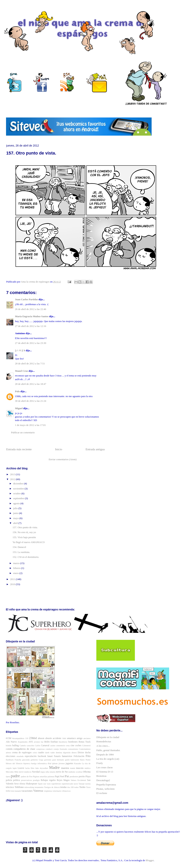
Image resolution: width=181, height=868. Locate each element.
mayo (16, 518)
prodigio (36, 780)
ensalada (20, 756)
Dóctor (81, 753)
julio (16, 508)
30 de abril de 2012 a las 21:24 (31, 401)
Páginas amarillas (40, 777)
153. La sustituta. (21, 552)
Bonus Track (85, 742)
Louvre (21, 768)
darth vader (50, 753)
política (17, 780)
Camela (23, 746)
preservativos (26, 780)
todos (77, 787)
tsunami (18, 791)
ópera (8, 777)
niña (47, 772)
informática (42, 763)
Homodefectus (104, 741)
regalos (52, 780)
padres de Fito (27, 777)
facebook (42, 756)
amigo (80, 738)
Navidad (36, 772)
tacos (76, 784)
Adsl (64, 738)
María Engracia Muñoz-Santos (32, 316)
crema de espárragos (22, 753)
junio (16, 513)
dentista (59, 753)
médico (87, 768)
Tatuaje (82, 784)
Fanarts (57, 756)
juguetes (69, 763)
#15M (9, 738)
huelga (34, 763)
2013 (13, 474)
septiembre (19, 498)
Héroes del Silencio (14, 763)
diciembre (19, 483)
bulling (15, 746)
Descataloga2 (103, 780)
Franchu (18, 760)
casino (53, 746)
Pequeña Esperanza (106, 785)
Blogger (150, 860)
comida (9, 749)
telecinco (10, 787)
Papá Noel (60, 777)
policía (9, 780)
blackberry (63, 742)
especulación (31, 756)
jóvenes (62, 763)
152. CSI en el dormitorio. (26, 557)
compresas (40, 749)
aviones (37, 742)
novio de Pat (62, 772)
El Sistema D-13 (105, 772)
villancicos (66, 791)
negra (43, 772)
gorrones (48, 760)
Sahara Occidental (78, 780)
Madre (54, 767)
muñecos (28, 772)
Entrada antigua (95, 449)
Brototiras (101, 776)
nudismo (72, 772)
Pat (67, 776)
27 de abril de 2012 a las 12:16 (31, 326)
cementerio (61, 746)
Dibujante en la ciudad (108, 737)
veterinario (57, 791)
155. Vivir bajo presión (24, 537)
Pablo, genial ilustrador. (108, 750)
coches (78, 746)
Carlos (38, 746)
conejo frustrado (60, 749)
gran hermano (58, 760)
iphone (55, 763)
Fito (88, 756)
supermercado (67, 784)
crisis (35, 753)
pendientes (74, 777)
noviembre (19, 489)
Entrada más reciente (19, 449)
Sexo (16, 784)
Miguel (19, 408)
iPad (49, 763)
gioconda (26, 760)
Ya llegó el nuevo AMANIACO (29, 542)
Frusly (100, 763)
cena (68, 746)
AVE (31, 742)
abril (16, 523)
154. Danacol (19, 547)
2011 (13, 579)
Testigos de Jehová (52, 787)
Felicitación (79, 756)
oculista (79, 772)
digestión (67, 753)
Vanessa (38, 791)
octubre (17, 493)
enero (16, 573)
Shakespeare (32, 784)
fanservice (67, 756)
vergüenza (48, 791)
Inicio (59, 449)
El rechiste (102, 793)
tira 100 (71, 787)
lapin (15, 768)
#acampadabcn (18, 738)
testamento (39, 787)
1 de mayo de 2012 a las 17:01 (30, 425)
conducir (49, 749)
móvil (21, 772)
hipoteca (27, 763)
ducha (88, 753)
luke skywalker (42, 768)
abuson (41, 738)
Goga (41, 760)
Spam (40, 784)
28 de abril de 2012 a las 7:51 (30, 363)
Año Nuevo (11, 742)
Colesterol (86, 746)
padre (15, 776)
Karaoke (78, 763)
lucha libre (30, 768)
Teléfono (19, 787)
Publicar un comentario (23, 432)
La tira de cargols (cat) (108, 759)
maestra (65, 768)
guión (67, 760)
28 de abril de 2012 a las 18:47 (31, 384)
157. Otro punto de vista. (25, 527)
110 (27, 738)
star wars (47, 784)
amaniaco (72, 738)
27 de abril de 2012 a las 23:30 (31, 343)
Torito (82, 787)
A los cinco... (103, 746)
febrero (17, 568)
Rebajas (44, 780)
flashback (10, 760)
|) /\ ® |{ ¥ (20, 350)
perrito (82, 777)
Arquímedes (23, 742)
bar (42, 742)
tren (12, 791)
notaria (52, 772)
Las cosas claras (105, 767)
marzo (17, 563)
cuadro (41, 753)
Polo (17, 391)
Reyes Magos (63, 780)
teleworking (29, 787)
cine (72, 746)
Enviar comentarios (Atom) (63, 459)
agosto (17, 503)
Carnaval (45, 746)
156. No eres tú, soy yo (24, 532)
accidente (57, 738)
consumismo (73, 749)
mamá (72, 768)
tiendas (63, 787)
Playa (88, 777)
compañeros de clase (24, 749)
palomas (51, 777)
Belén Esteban (51, 742)
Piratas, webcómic (106, 789)
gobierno (34, 760)
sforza (22, 784)
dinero (74, 753)
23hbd (33, 738)
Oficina (87, 772)
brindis (9, 746)
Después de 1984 (105, 755)
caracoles (30, 746)
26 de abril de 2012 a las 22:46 (31, 309)
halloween (75, 760)
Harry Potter (85, 760)
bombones (73, 742)
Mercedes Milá (12, 772)
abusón (49, 738)
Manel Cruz (22, 371)
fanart (50, 756)
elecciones (11, 756)
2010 (13, 584)
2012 (13, 479)
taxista (88, 784)
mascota (80, 768)
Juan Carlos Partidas (26, 299)
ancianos (87, 738)
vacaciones (27, 791)
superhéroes (56, 784)
